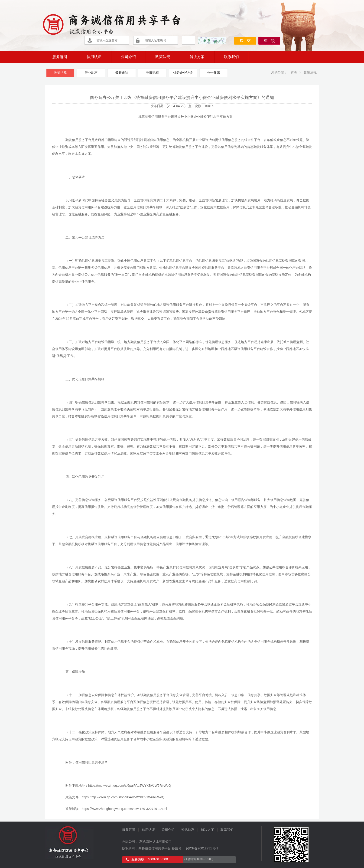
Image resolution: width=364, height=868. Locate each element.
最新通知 (122, 73)
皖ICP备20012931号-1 (201, 848)
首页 (293, 72)
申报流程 (152, 73)
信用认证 (94, 57)
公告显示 (214, 73)
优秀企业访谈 (183, 73)
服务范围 (60, 57)
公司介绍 (128, 57)
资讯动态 (188, 830)
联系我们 (231, 57)
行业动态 (91, 73)
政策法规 (163, 57)
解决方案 (197, 57)
